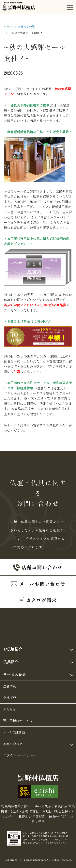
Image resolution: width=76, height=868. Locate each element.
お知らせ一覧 (26, 26)
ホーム (8, 26)
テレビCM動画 (14, 732)
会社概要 (10, 698)
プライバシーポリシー (19, 755)
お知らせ (10, 709)
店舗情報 (10, 686)
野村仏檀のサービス (18, 721)
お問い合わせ (13, 744)
